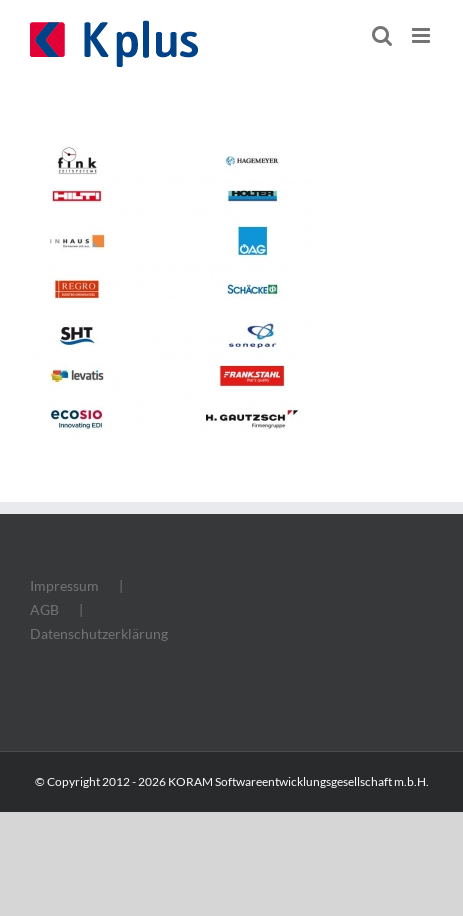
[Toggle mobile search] (382, 35)
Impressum (64, 585)
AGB (44, 609)
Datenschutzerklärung (99, 633)
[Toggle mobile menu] (422, 35)
